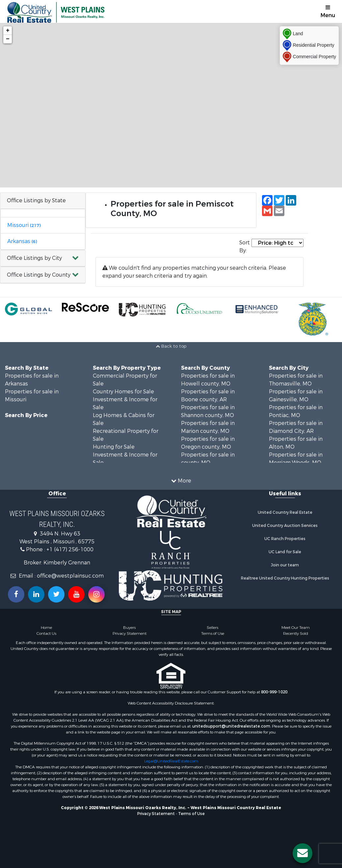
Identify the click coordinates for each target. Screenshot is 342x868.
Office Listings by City (34, 258)
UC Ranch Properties (285, 539)
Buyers (129, 628)
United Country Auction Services (285, 526)
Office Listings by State (36, 200)
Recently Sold (296, 633)
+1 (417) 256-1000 (70, 549)
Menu (328, 12)
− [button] (8, 39)
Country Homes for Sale (123, 392)
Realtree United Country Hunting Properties (285, 578)
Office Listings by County (39, 275)
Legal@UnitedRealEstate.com (171, 761)
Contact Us (46, 633)
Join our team (285, 565)
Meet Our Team (296, 628)
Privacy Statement (130, 633)
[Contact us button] (303, 853)
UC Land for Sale (285, 552)
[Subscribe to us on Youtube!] (76, 594)
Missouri (24, 225)
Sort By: (245, 247)
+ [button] (8, 31)
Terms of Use (213, 633)
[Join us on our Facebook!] (16, 594)
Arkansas (22, 241)
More (181, 481)
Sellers (212, 628)
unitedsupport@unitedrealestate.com (231, 726)
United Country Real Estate (285, 512)
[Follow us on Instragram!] (96, 594)
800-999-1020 (274, 692)
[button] (43, 258)
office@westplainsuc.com (70, 576)
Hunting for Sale (114, 447)
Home (46, 628)
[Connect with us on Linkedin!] (36, 594)
